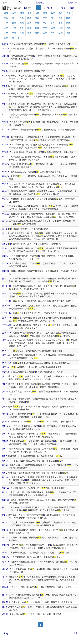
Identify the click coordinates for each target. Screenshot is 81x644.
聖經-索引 (40, 3)
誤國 (29, 33)
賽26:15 (6, 422)
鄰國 (29, 23)
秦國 (6, 28)
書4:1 (5, 229)
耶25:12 (6, 492)
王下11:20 (7, 301)
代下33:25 (7, 363)
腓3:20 (5, 602)
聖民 (29, 28)
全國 (14, 28)
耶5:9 (5, 456)
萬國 (68, 28)
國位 (53, 18)
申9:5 (5, 104)
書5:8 (5, 244)
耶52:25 (6, 507)
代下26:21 (7, 355)
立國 (6, 23)
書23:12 (6, 271)
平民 (61, 23)
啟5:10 (5, 614)
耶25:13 (6, 500)
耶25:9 (5, 477)
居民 (61, 18)
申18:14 (6, 164)
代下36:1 (6, 367)
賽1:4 (5, 376)
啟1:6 (5, 607)
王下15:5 (6, 306)
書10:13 (6, 248)
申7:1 (5, 76)
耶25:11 (6, 488)
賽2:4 (5, 384)
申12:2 (5, 122)
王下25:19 (7, 333)
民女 (45, 23)
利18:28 (6, 48)
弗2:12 (5, 595)
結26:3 (5, 530)
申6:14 (5, 71)
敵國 (45, 13)
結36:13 (6, 553)
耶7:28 (5, 465)
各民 (61, 13)
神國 (6, 38)
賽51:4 (5, 426)
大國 (37, 13)
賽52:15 (6, 434)
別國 (22, 13)
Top (7, 633)
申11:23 (6, 114)
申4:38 (5, 64)
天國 (45, 28)
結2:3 (5, 515)
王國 (14, 33)
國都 (6, 18)
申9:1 (5, 86)
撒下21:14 (7, 278)
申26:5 (5, 184)
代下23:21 (7, 351)
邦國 (6, 13)
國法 (63, 8)
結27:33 (6, 537)
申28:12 (6, 191)
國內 (72, 8)
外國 (61, 28)
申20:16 (6, 176)
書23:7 (5, 256)
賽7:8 (5, 399)
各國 (53, 13)
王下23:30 (7, 318)
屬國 (37, 28)
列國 (22, 23)
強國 (68, 23)
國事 (37, 18)
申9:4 (5, 94)
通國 (53, 28)
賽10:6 (5, 414)
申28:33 (6, 199)
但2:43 (5, 569)
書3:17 (5, 221)
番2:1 (5, 577)
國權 (29, 18)
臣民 (30, 13)
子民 (68, 33)
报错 (76, 633)
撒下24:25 (7, 286)
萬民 (6, 33)
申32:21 (6, 214)
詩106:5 (6, 372)
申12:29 (6, 130)
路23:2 (5, 587)
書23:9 (5, 263)
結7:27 (5, 522)
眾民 (53, 33)
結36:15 (6, 562)
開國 (68, 18)
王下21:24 (7, 313)
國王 (45, 18)
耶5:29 (5, 461)
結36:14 (6, 557)
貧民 (53, 23)
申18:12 (6, 157)
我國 (22, 33)
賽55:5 (5, 441)
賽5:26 (5, 391)
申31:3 (5, 206)
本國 (14, 13)
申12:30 (6, 137)
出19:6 (5, 44)
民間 (37, 23)
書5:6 (5, 233)
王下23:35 (7, 325)
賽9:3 (5, 406)
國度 (69, 13)
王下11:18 (7, 293)
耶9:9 (5, 473)
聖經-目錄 (72, 3)
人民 (22, 28)
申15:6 (5, 145)
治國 (45, 33)
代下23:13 (7, 340)
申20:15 (6, 172)
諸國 (61, 33)
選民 (37, 33)
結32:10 (6, 545)
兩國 (14, 23)
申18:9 (5, 152)
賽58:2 (5, 449)
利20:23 (6, 56)
